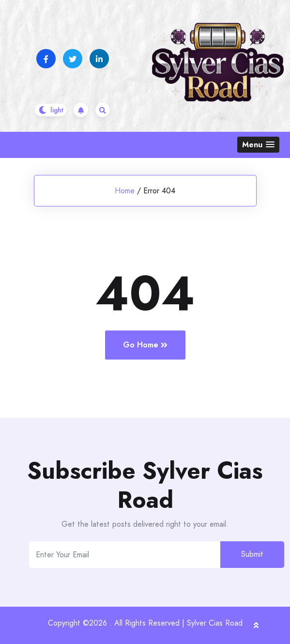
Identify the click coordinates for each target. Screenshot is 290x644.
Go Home (145, 345)
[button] (258, 145)
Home (125, 191)
